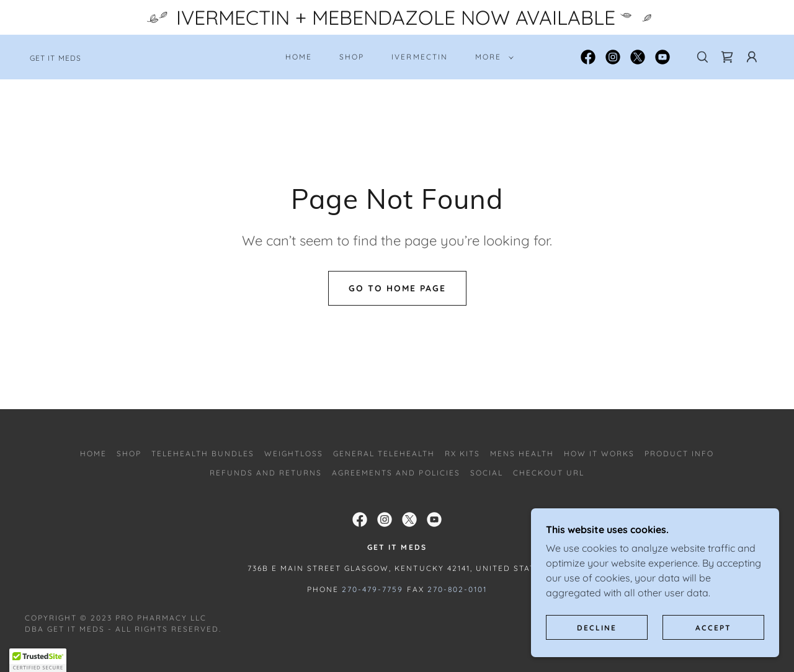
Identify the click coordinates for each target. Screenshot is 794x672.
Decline (597, 628)
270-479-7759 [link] (372, 589)
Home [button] (93, 453)
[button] (492, 57)
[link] (56, 57)
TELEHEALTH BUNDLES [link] (203, 453)
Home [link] (299, 57)
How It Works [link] (599, 453)
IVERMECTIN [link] (419, 57)
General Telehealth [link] (384, 453)
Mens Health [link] (522, 453)
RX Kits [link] (462, 453)
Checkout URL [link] (549, 473)
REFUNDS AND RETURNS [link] (266, 473)
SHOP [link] (352, 57)
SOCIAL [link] (487, 473)
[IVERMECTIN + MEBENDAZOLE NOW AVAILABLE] (397, 17)
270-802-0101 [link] (457, 589)
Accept (713, 628)
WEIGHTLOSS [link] (294, 453)
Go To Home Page (397, 288)
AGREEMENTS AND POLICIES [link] (396, 473)
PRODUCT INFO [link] (679, 453)
